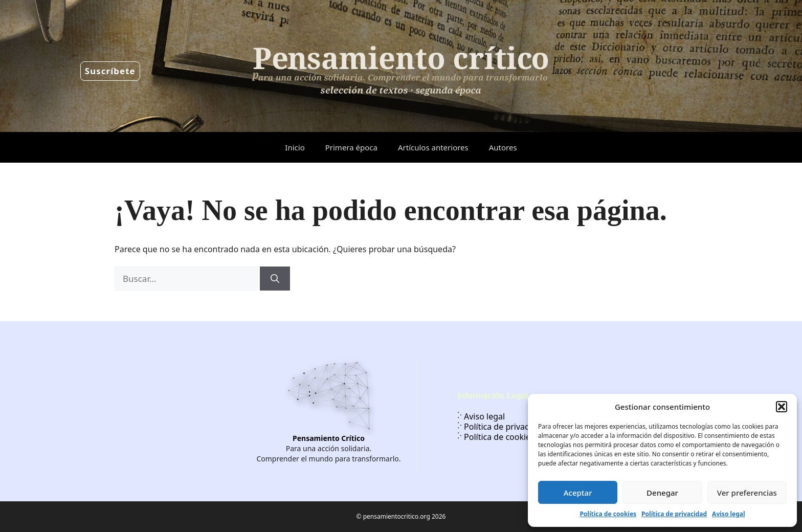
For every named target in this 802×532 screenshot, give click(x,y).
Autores (503, 147)
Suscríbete (110, 71)
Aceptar (578, 493)
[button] (782, 407)
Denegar (662, 493)
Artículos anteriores (433, 147)
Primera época (351, 147)
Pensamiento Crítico (329, 438)
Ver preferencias (747, 493)
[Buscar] (275, 279)
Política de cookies (608, 514)
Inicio (295, 147)
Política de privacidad (674, 514)
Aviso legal (728, 514)
